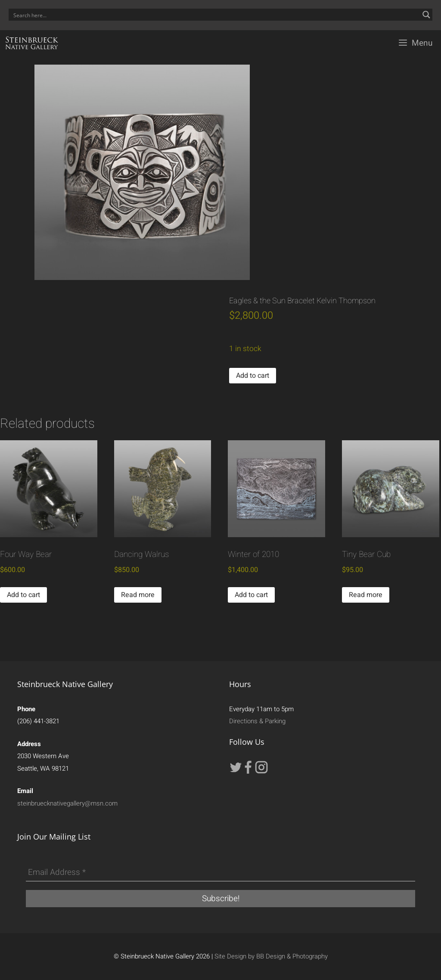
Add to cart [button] (23, 595)
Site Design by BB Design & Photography (271, 956)
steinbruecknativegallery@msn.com (67, 803)
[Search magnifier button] (426, 15)
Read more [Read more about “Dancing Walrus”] (138, 595)
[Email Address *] (220, 873)
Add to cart (253, 376)
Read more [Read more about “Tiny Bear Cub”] (366, 595)
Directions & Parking (257, 721)
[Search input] (215, 15)
